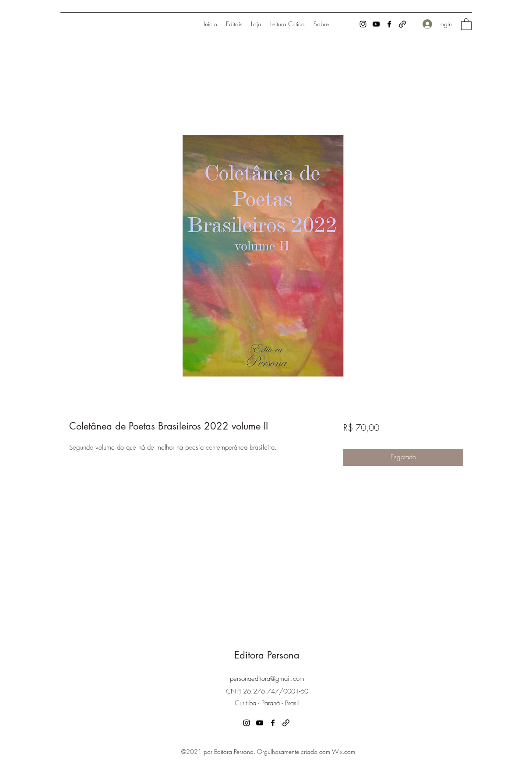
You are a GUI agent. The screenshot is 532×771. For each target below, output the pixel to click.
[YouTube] (376, 24)
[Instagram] (363, 24)
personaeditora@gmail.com (267, 679)
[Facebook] (389, 24)
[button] (466, 24)
